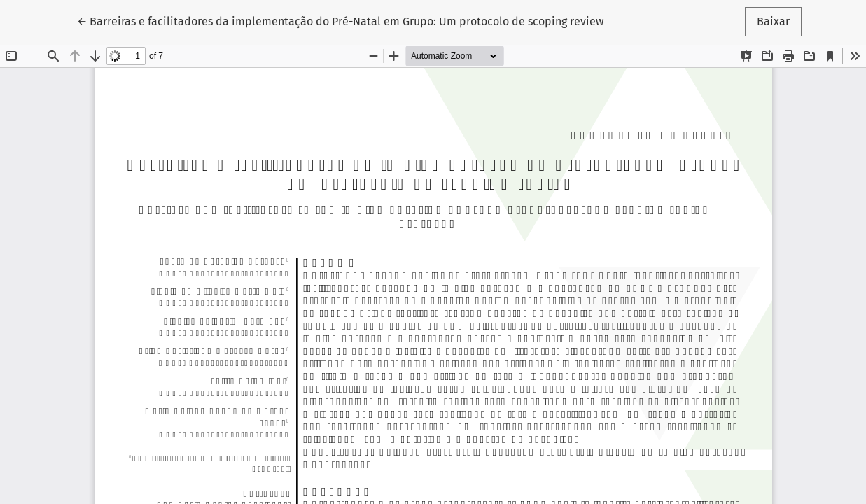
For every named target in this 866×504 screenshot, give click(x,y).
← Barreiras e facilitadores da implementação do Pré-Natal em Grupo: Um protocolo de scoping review (340, 20)
